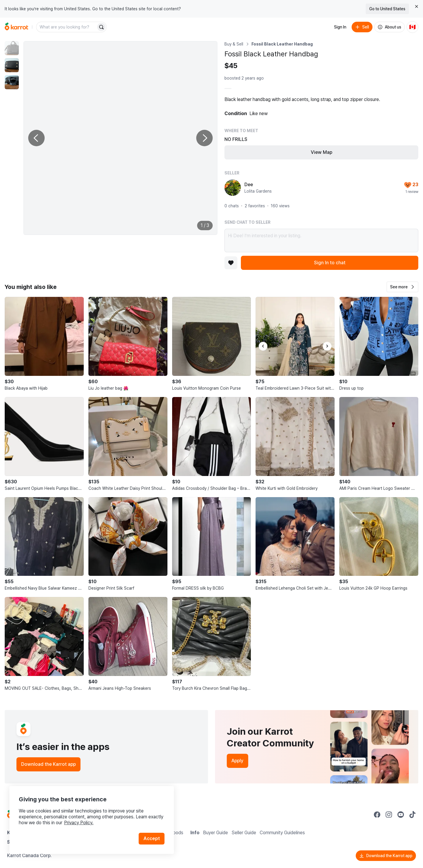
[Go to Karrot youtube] (401, 815)
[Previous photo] (36, 138)
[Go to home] (16, 27)
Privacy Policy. (79, 823)
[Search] (101, 27)
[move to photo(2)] (12, 65)
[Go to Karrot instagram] (389, 815)
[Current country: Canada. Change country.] (412, 27)
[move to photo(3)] (12, 82)
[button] (402, 287)
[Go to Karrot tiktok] (412, 815)
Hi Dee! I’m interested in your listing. (321, 240)
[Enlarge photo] (120, 138)
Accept (152, 838)
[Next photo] (204, 138)
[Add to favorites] (231, 263)
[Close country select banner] (417, 6)
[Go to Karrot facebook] (377, 815)
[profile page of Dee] (233, 188)
